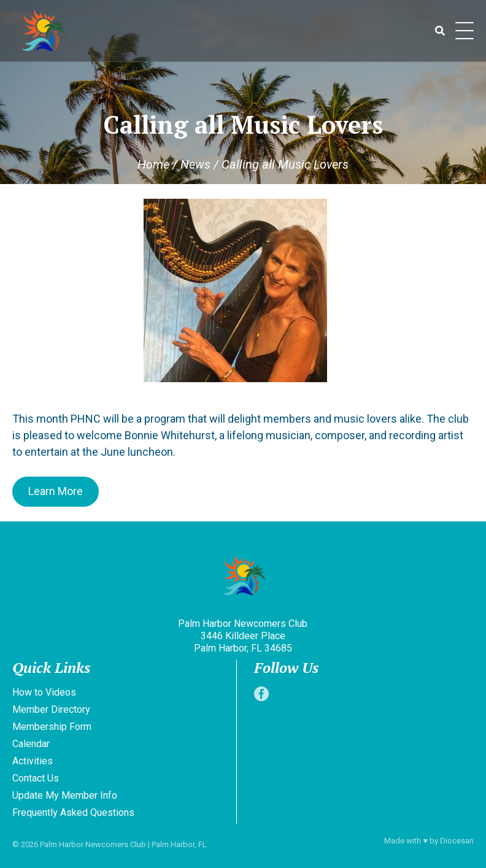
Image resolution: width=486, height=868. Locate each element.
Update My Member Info (65, 795)
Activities (33, 761)
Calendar (31, 744)
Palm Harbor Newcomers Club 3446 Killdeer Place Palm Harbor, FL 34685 (243, 636)
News (195, 164)
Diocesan (457, 841)
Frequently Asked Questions (73, 812)
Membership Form (52, 727)
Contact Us (36, 778)
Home (153, 164)
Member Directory (51, 709)
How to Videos (44, 692)
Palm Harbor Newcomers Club (93, 844)
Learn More (56, 491)
